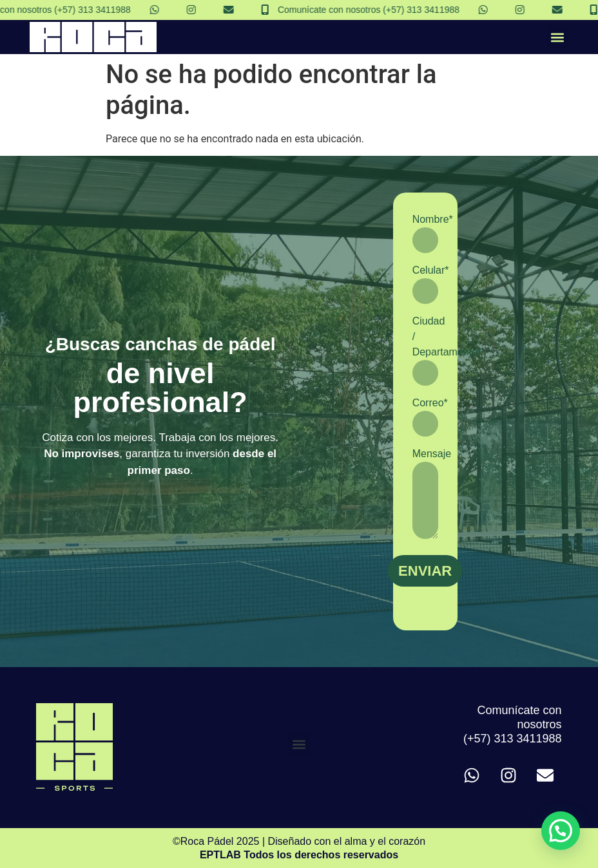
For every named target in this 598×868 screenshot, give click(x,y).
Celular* (425, 284)
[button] (558, 37)
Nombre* (425, 233)
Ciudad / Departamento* (425, 351)
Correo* (425, 417)
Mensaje (425, 494)
